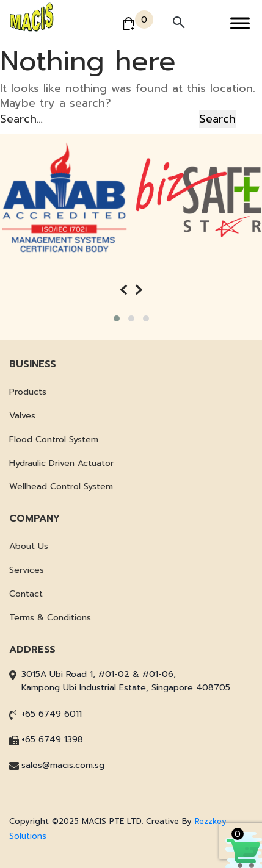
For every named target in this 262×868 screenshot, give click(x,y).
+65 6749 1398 (52, 740)
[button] (117, 318)
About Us (29, 546)
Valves (22, 416)
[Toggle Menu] (240, 23)
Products (28, 392)
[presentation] (124, 290)
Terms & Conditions (50, 618)
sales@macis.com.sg (63, 765)
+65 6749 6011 (52, 714)
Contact (26, 594)
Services (27, 570)
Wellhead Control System (61, 486)
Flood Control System (54, 439)
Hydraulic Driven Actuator (61, 463)
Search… (21, 119)
